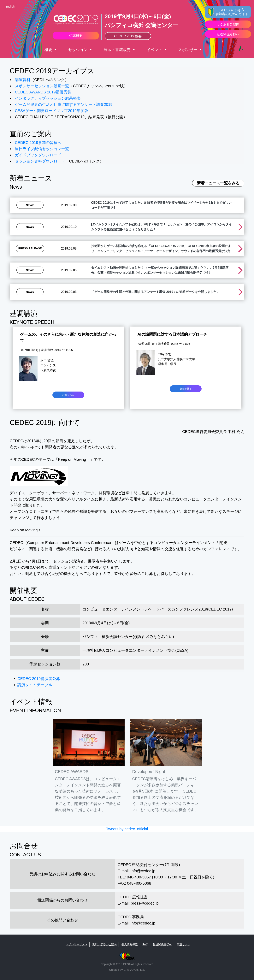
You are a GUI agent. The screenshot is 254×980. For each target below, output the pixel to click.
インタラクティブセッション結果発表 (48, 98)
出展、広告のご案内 (104, 944)
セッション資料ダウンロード (40, 161)
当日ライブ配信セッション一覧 (42, 149)
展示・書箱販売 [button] (118, 50)
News (30, 205)
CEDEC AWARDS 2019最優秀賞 (43, 92)
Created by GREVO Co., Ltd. (127, 970)
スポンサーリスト (77, 944)
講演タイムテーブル (35, 685)
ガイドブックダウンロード (38, 155)
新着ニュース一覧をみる (218, 183)
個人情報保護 (130, 944)
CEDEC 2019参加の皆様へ (38, 143)
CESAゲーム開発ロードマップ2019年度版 (52, 111)
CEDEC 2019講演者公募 (39, 679)
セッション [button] (78, 50)
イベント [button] (155, 50)
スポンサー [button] (188, 50)
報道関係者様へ (162, 944)
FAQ (145, 944)
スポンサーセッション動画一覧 (42, 86)
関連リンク (183, 944)
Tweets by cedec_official (127, 829)
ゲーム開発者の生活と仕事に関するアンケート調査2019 (64, 104)
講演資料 (23, 80)
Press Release (30, 248)
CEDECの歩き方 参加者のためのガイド (232, 12)
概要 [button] (49, 50)
